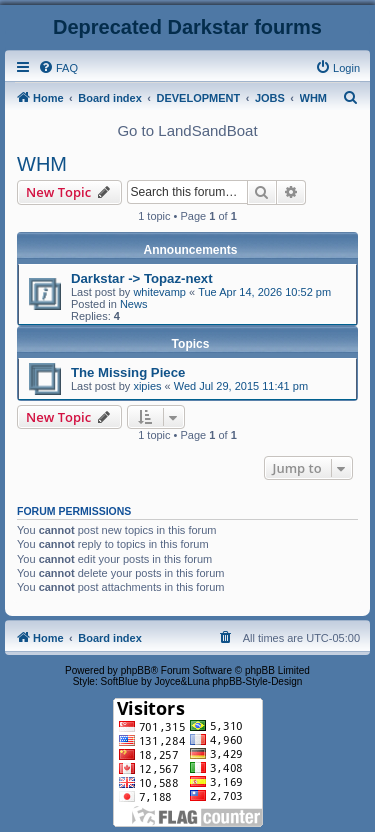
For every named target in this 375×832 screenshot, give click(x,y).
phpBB (136, 670)
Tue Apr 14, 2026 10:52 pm (264, 292)
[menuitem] (58, 68)
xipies (147, 386)
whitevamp (159, 292)
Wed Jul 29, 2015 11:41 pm (241, 386)
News (134, 304)
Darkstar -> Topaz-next (142, 278)
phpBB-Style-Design (257, 681)
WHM (42, 164)
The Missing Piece (128, 372)
